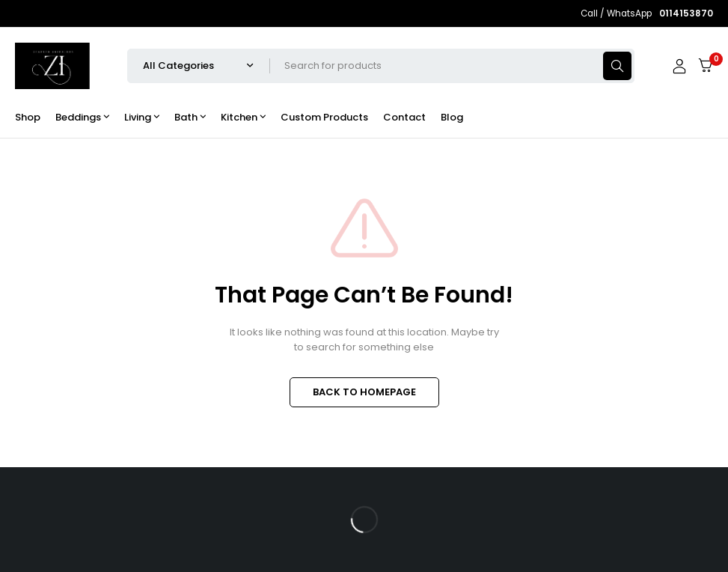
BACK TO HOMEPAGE (364, 392)
